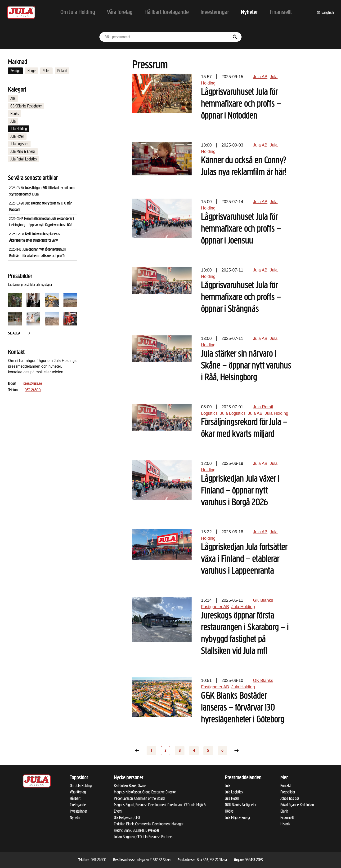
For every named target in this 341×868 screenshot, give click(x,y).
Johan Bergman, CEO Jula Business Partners (143, 837)
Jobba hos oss (290, 798)
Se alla (19, 333)
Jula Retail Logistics (24, 159)
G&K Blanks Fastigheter (26, 106)
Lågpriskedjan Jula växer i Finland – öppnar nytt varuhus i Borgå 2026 (240, 491)
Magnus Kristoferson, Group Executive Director (145, 792)
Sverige (15, 71)
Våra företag (78, 792)
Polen (46, 71)
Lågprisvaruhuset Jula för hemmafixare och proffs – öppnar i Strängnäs (241, 298)
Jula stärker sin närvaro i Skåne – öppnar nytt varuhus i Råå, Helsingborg (246, 366)
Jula (13, 121)
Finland (62, 71)
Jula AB (260, 77)
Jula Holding (19, 129)
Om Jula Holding (81, 786)
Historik (285, 824)
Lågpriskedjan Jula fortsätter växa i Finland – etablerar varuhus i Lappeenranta (244, 559)
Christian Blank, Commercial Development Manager (149, 824)
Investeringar (78, 811)
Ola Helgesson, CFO (127, 818)
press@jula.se (33, 384)
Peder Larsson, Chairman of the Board (139, 798)
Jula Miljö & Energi (23, 151)
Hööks (15, 114)
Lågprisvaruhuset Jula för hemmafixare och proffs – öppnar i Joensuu (241, 229)
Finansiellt (287, 818)
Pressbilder (288, 792)
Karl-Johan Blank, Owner (130, 786)
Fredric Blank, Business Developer (137, 830)
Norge (31, 71)
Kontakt (286, 786)
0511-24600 (33, 390)
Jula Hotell (17, 136)
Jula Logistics (19, 144)
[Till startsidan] (21, 12)
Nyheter (75, 818)
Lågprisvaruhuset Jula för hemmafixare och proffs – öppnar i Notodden (241, 104)
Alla (13, 98)
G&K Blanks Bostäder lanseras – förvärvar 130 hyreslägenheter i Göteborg (243, 708)
